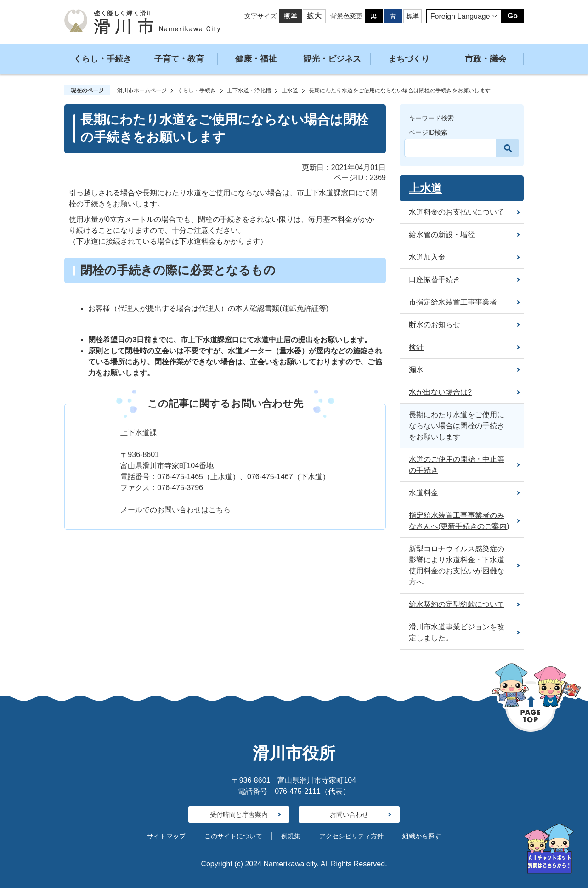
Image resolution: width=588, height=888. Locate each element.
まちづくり (409, 59)
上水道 (290, 90)
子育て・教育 (179, 59)
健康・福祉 (256, 59)
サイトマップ (166, 836)
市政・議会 (486, 59)
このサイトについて (233, 836)
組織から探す (422, 836)
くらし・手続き (102, 59)
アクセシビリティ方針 (351, 836)
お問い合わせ (349, 814)
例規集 (291, 836)
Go (513, 16)
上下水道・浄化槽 (249, 90)
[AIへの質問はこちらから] (549, 849)
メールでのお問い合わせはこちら (175, 510)
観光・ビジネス (332, 59)
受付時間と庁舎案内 (239, 814)
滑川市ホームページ (142, 90)
